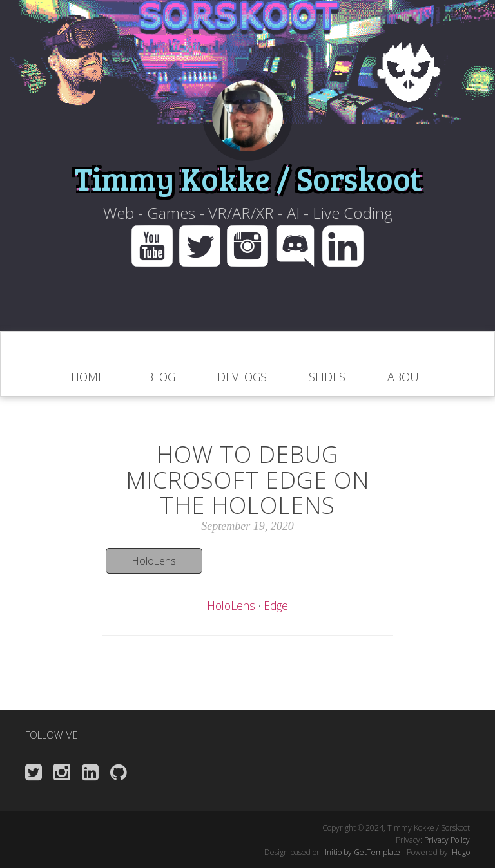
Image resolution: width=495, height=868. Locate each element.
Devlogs (242, 377)
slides (327, 377)
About (406, 377)
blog (161, 377)
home (88, 377)
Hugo (461, 852)
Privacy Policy (447, 840)
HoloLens (154, 561)
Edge (276, 605)
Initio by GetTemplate (363, 852)
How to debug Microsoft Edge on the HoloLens (247, 480)
